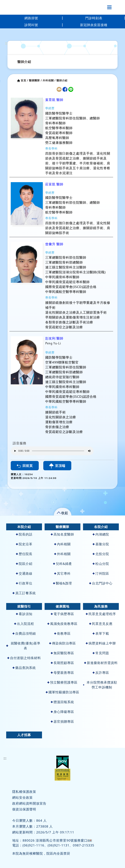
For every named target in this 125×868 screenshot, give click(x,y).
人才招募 (24, 735)
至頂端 (57, 466)
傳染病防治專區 (62, 643)
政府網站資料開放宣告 (29, 803)
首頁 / (24, 80)
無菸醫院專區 (62, 653)
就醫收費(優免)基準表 (23, 646)
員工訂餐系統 (24, 593)
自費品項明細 (24, 633)
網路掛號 (31, 18)
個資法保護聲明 (24, 809)
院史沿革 (24, 544)
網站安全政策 (22, 797)
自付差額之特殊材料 (24, 658)
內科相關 (62, 544)
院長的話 (24, 534)
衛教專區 (62, 633)
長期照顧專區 (62, 663)
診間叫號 (31, 25)
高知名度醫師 (62, 534)
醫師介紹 (24, 62)
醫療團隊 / (35, 80)
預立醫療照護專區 (62, 682)
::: (7, 43)
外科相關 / (49, 80)
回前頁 (25, 466)
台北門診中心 (101, 583)
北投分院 (101, 554)
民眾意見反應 (101, 624)
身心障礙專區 (62, 712)
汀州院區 (101, 573)
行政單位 (24, 583)
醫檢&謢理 (63, 583)
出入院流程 (24, 624)
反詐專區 (101, 673)
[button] (63, 512)
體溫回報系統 (62, 702)
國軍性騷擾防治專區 (62, 692)
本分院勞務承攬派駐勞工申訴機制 (100, 685)
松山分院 (101, 564)
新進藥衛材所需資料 (101, 663)
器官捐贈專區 (62, 721)
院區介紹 (24, 564)
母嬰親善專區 (62, 673)
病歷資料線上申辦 (101, 643)
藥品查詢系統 (24, 668)
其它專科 (62, 573)
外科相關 (62, 554)
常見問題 (101, 653)
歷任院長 (24, 554)
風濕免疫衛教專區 (62, 624)
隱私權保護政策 (24, 792)
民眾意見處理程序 (101, 614)
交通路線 (24, 573)
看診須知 (24, 614)
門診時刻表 (94, 18)
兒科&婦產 (63, 564)
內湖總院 (101, 534)
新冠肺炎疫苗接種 (94, 25)
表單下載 (101, 633)
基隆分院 (101, 544)
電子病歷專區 (62, 614)
